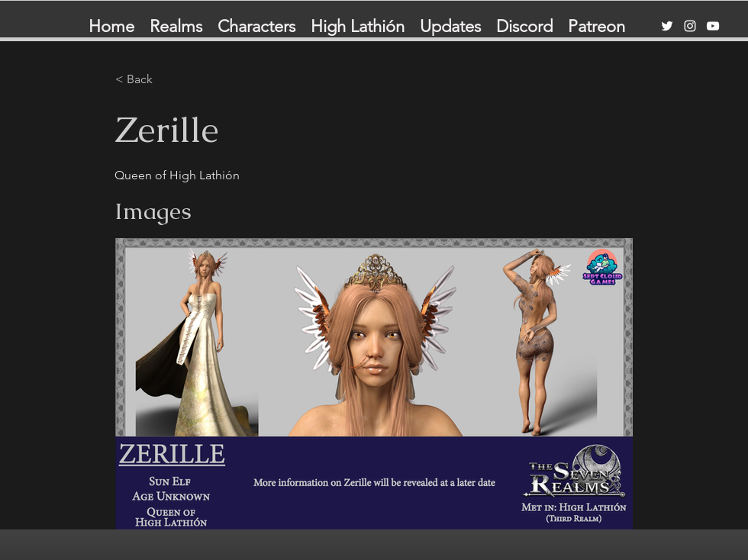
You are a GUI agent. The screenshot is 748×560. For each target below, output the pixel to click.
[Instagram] (690, 26)
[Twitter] (667, 26)
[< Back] (166, 79)
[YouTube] (713, 26)
